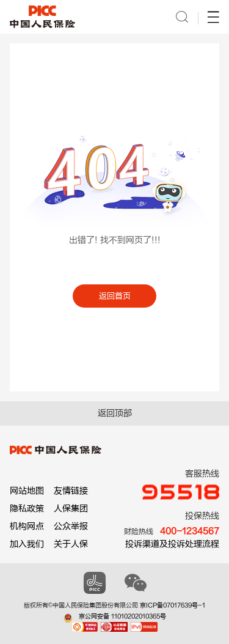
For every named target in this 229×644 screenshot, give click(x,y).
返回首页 (115, 296)
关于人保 (71, 544)
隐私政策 (27, 509)
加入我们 (27, 544)
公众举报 (71, 526)
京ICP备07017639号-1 (173, 605)
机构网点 (27, 526)
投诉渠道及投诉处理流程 (172, 544)
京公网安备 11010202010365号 (122, 616)
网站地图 (27, 491)
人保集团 (71, 509)
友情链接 (71, 491)
